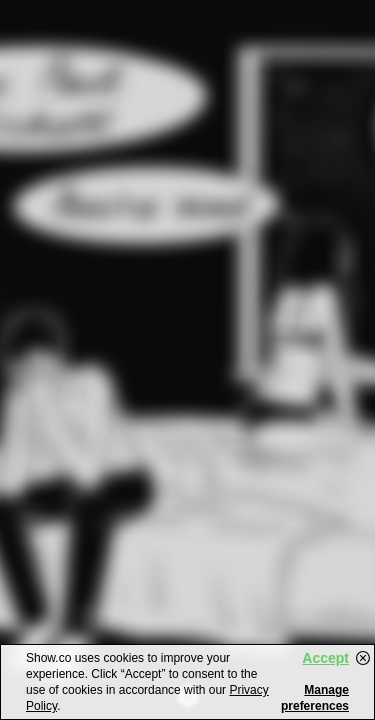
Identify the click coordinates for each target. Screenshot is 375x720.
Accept (325, 658)
